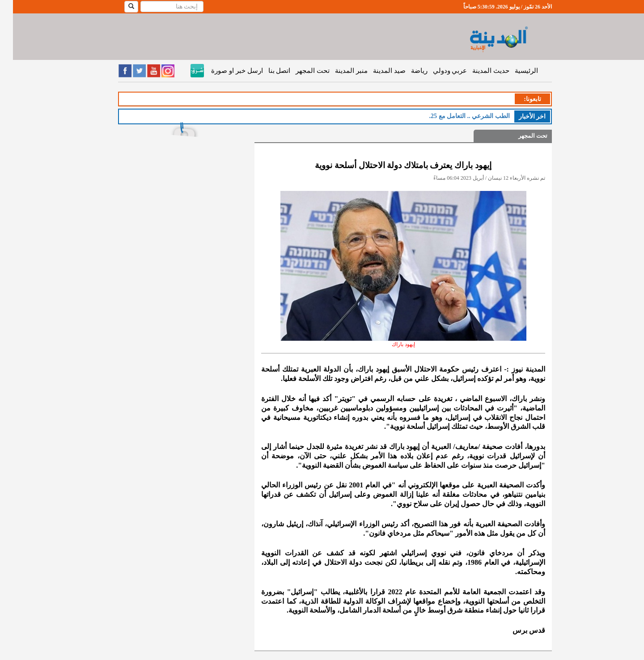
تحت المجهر (300, 71)
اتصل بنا (267, 71)
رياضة (406, 71)
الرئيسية (513, 71)
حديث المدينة (478, 71)
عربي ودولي (437, 71)
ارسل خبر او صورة (224, 71)
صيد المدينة (376, 71)
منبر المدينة (338, 71)
